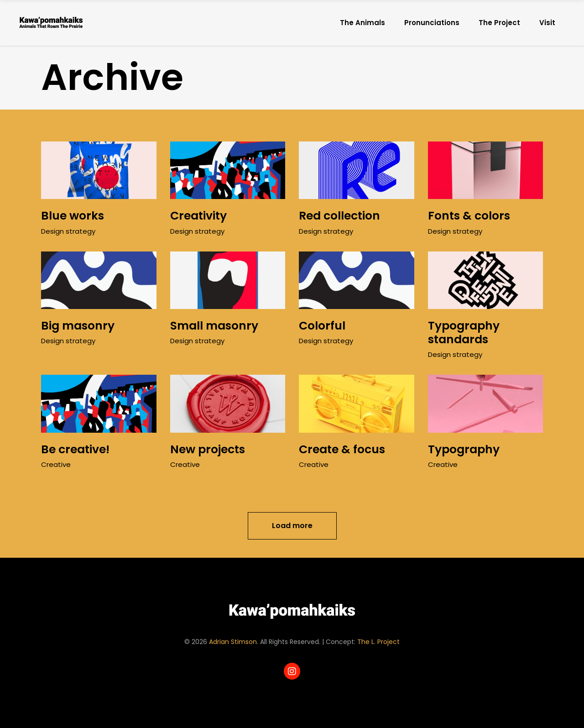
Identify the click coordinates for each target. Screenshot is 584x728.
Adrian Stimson (233, 642)
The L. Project (378, 642)
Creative (56, 464)
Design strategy (68, 231)
